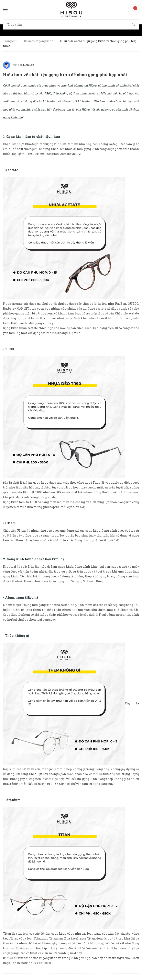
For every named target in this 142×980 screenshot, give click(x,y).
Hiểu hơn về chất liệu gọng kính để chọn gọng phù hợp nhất (65, 74)
